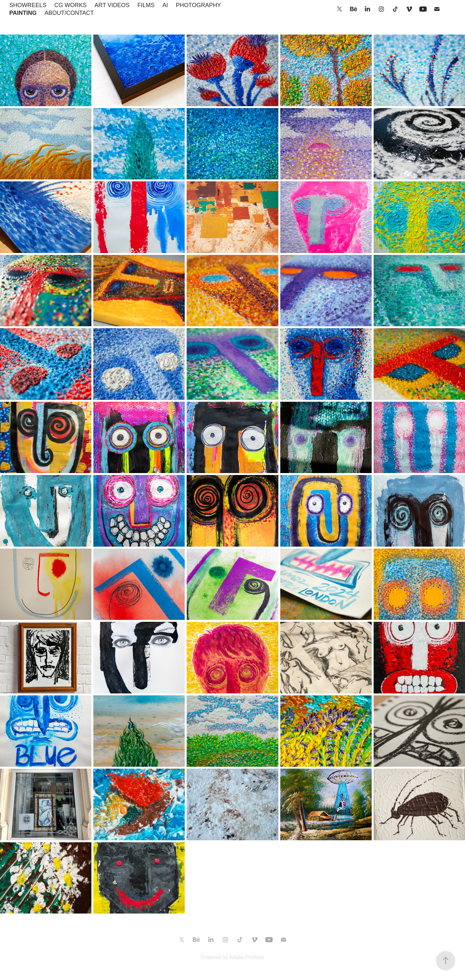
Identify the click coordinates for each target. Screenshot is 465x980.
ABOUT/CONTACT (69, 13)
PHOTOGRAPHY (199, 5)
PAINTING (23, 13)
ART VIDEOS (112, 5)
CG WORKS (70, 5)
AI (165, 5)
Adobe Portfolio (247, 957)
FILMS (146, 5)
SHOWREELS (28, 5)
